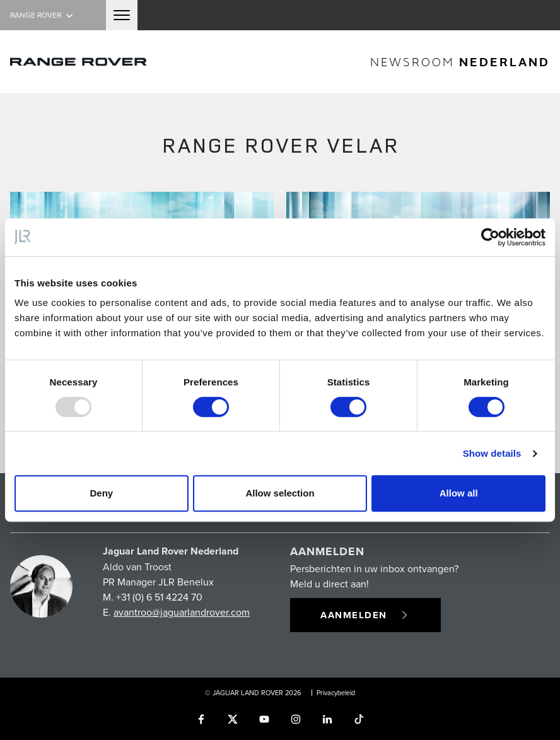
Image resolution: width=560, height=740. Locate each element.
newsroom (460, 62)
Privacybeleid (336, 693)
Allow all (459, 493)
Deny (101, 493)
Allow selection (280, 493)
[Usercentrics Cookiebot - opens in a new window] (490, 237)
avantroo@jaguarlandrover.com (182, 612)
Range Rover (43, 15)
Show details (492, 453)
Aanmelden (365, 615)
